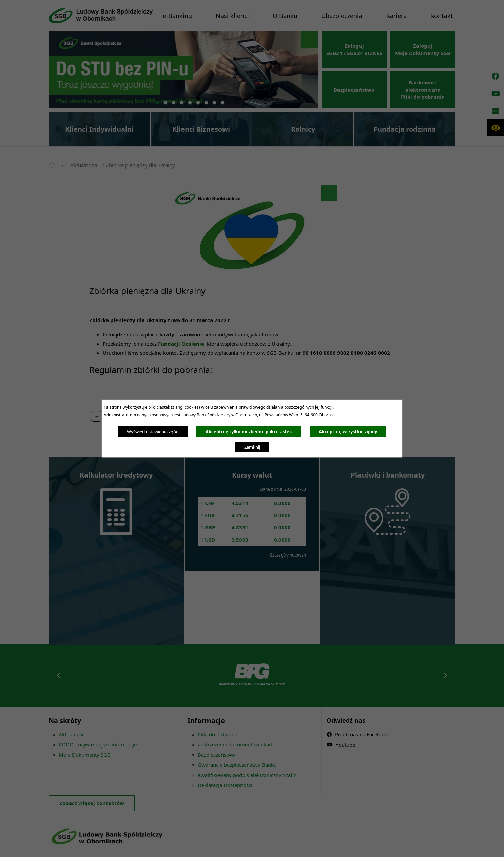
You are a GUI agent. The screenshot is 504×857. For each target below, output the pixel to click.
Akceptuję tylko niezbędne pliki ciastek (249, 432)
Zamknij (252, 447)
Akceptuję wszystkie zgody (348, 432)
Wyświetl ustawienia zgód (153, 432)
